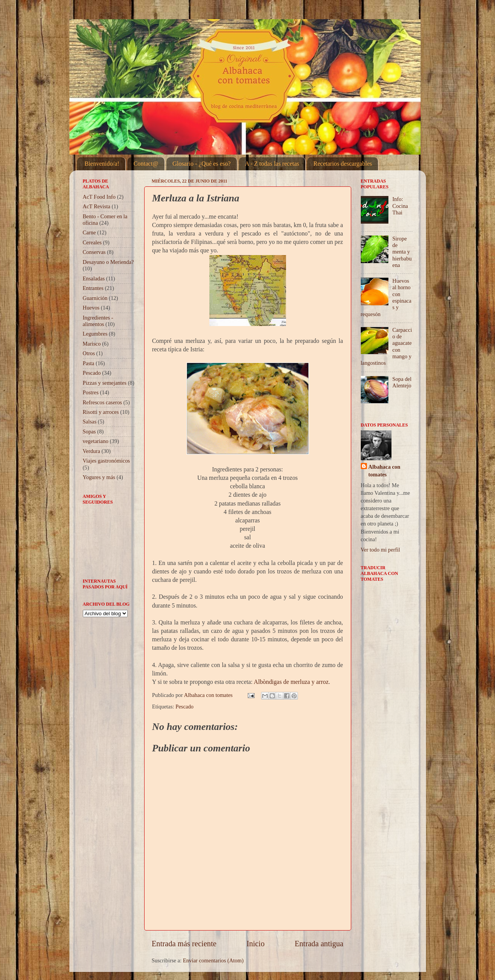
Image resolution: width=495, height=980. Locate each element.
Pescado (185, 707)
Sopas (89, 432)
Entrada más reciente (184, 944)
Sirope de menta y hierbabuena (402, 252)
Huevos (91, 308)
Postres (91, 392)
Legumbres (95, 334)
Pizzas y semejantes (105, 383)
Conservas (94, 252)
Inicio (256, 944)
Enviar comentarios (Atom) (213, 960)
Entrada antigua (319, 944)
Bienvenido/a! (102, 164)
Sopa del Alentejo (402, 382)
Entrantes (93, 288)
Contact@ (146, 164)
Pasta (89, 363)
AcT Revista (97, 206)
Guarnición (95, 298)
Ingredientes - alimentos (98, 321)
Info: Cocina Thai (400, 206)
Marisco (92, 344)
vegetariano (96, 441)
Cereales (92, 242)
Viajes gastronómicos (106, 461)
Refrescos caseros (103, 402)
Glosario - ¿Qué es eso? (202, 164)
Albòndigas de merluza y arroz (291, 682)
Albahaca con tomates (385, 471)
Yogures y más (99, 477)
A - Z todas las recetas (272, 164)
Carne (89, 232)
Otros (89, 353)
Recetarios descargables (343, 164)
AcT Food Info (99, 197)
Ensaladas (94, 278)
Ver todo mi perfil (381, 550)
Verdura (92, 451)
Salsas (90, 422)
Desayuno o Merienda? (108, 262)
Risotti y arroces (101, 412)
